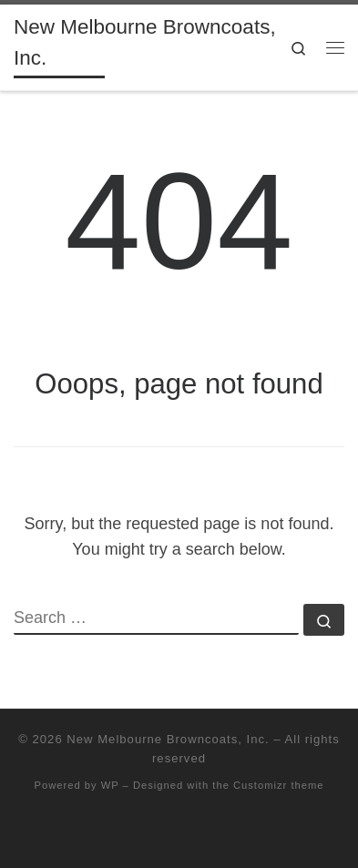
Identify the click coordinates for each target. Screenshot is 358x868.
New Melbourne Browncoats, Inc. (168, 739)
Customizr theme (279, 785)
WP (110, 785)
